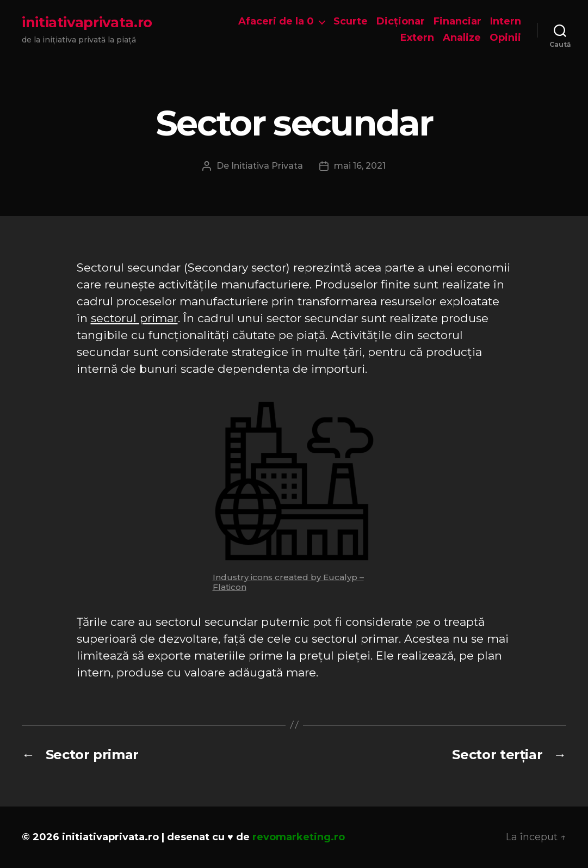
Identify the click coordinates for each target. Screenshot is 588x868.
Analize (462, 38)
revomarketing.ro (299, 837)
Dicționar (401, 21)
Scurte (351, 21)
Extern (417, 38)
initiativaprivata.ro (87, 22)
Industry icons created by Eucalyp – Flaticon (288, 582)
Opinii (505, 38)
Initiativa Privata (267, 166)
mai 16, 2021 (360, 166)
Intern (506, 21)
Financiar (457, 21)
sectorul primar (134, 318)
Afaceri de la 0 (276, 21)
